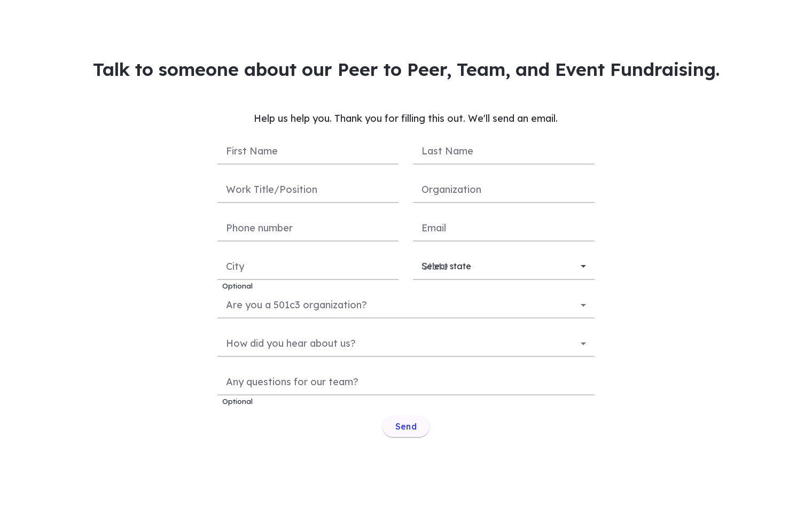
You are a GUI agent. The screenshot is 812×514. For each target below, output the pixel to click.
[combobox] (406, 304)
